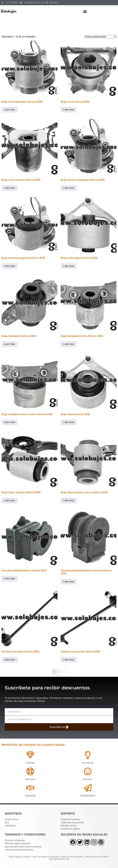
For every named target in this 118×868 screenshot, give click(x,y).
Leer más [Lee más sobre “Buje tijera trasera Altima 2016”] (10, 500)
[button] (85, 12)
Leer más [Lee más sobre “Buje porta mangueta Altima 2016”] (69, 188)
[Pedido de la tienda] (100, 37)
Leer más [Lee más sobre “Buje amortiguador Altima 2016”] (10, 110)
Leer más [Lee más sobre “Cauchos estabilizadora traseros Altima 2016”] (69, 582)
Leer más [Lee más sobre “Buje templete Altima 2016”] (10, 344)
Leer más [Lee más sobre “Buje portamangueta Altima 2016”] (10, 266)
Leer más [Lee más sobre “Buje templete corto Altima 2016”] (69, 344)
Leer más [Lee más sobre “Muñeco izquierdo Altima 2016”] (69, 660)
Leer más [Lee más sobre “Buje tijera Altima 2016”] (69, 422)
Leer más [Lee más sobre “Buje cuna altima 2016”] (69, 110)
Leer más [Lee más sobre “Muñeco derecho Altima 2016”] (10, 660)
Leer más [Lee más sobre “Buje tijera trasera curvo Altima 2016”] (69, 500)
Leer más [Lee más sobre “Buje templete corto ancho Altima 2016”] (10, 422)
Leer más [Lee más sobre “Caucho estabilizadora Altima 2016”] (10, 579)
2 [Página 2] (58, 672)
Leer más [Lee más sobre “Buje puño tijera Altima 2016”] (69, 266)
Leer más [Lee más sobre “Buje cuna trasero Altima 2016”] (10, 188)
